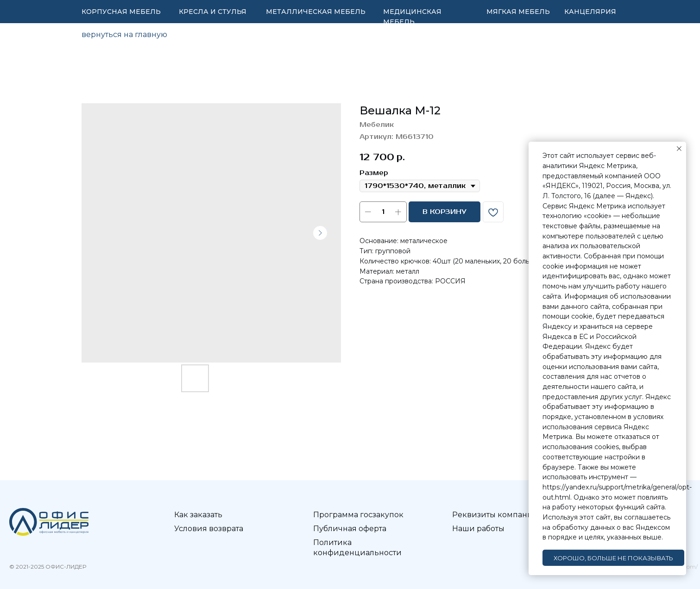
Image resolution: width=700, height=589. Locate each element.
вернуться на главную (124, 34)
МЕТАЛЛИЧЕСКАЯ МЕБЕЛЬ (316, 12)
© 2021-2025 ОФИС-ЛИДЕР (48, 567)
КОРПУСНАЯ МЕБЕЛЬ (121, 12)
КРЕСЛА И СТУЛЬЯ (213, 12)
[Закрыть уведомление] (679, 149)
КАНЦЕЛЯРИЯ (590, 12)
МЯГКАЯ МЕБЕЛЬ (518, 12)
